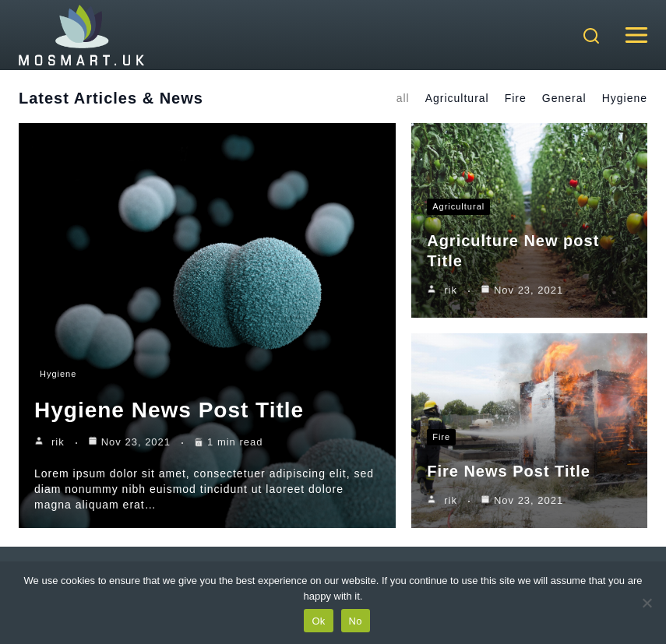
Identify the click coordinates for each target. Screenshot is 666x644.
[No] (647, 603)
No (356, 621)
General (564, 98)
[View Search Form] (591, 37)
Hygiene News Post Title (169, 410)
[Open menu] (636, 35)
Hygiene (625, 98)
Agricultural (457, 98)
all (403, 98)
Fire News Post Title (509, 471)
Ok (318, 621)
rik (58, 442)
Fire (516, 98)
